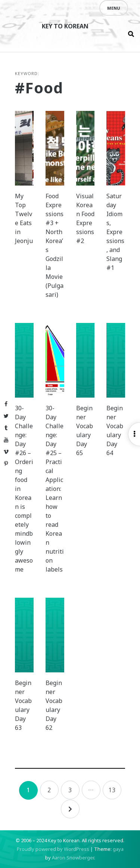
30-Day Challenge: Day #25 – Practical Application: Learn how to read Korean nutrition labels (55, 489)
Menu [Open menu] (114, 8)
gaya (118, 849)
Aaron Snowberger (73, 858)
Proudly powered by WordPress (53, 849)
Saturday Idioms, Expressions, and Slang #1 (115, 232)
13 (112, 790)
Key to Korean (65, 26)
